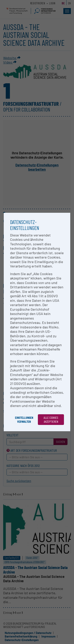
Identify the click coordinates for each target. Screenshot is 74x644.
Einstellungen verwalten (24, 419)
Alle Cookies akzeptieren (51, 419)
